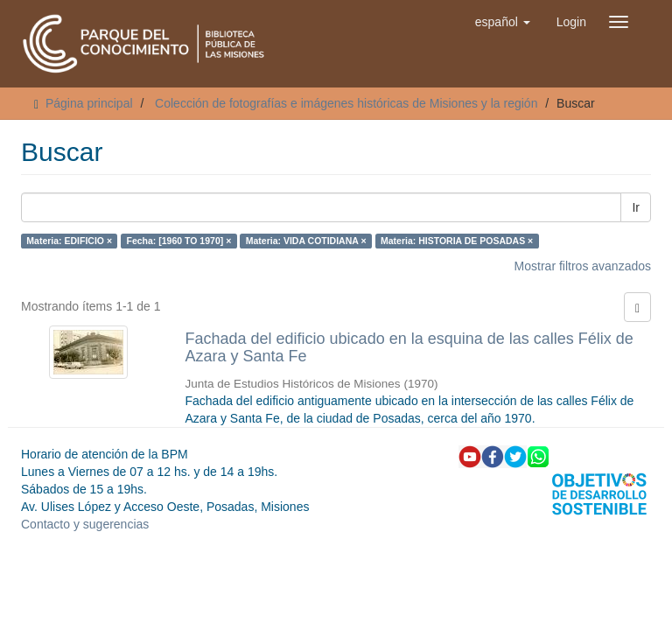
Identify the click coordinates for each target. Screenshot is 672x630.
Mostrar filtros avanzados (583, 266)
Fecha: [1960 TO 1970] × (179, 241)
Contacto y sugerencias (85, 524)
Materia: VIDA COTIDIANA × (306, 241)
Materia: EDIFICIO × (69, 241)
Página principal (89, 103)
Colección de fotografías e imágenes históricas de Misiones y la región (346, 103)
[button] (503, 22)
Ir (636, 207)
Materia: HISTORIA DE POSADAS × (457, 241)
